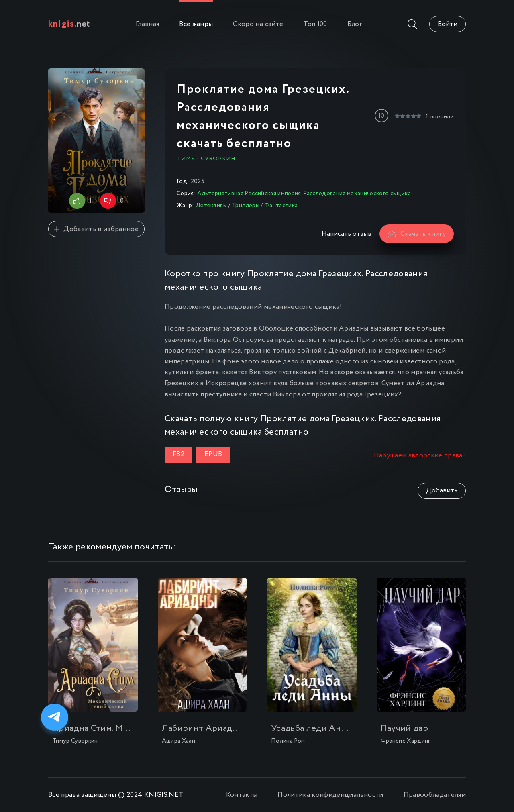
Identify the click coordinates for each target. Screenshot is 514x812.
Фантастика (281, 206)
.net (69, 24)
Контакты (242, 795)
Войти (448, 24)
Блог (355, 24)
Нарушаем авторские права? (420, 456)
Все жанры (196, 24)
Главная (147, 24)
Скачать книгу (417, 234)
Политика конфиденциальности (330, 795)
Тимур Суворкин (206, 159)
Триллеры (246, 206)
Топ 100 (315, 24)
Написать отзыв (347, 234)
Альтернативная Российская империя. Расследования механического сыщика (304, 194)
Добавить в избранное (96, 229)
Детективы (211, 206)
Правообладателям (435, 795)
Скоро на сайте (258, 24)
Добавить (442, 491)
